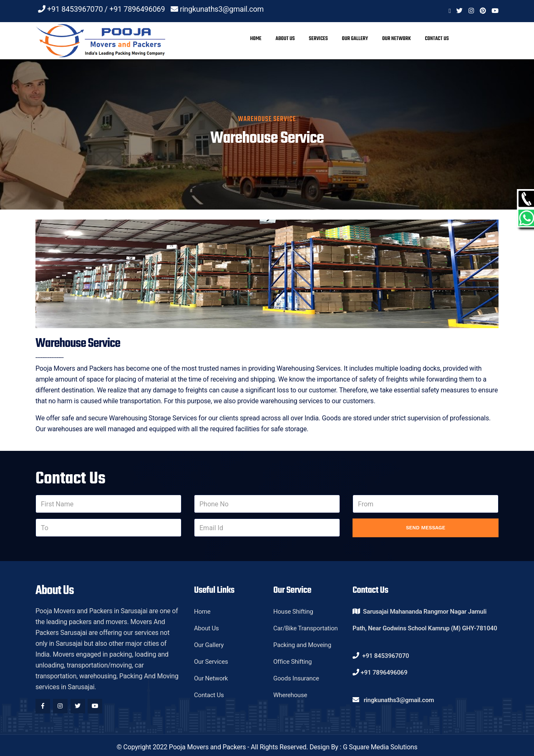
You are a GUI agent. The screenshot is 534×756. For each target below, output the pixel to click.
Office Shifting (292, 662)
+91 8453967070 (75, 9)
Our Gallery (355, 39)
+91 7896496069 (137, 9)
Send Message (426, 528)
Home (256, 39)
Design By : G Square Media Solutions (364, 747)
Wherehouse (290, 695)
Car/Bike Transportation (306, 628)
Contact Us (437, 39)
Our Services (211, 662)
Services (318, 39)
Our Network (397, 39)
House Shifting (293, 612)
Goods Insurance (296, 678)
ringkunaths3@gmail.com (222, 9)
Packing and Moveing (302, 645)
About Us (285, 39)
